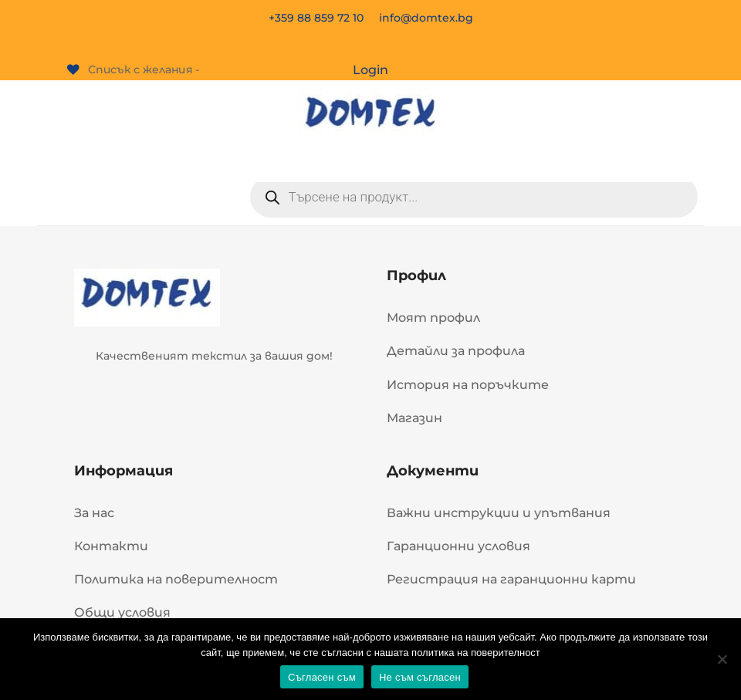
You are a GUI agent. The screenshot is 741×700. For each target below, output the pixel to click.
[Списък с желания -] (134, 70)
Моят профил (433, 318)
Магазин (414, 418)
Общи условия (122, 612)
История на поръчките (468, 385)
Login (370, 70)
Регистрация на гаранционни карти (511, 579)
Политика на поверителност (176, 579)
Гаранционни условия (458, 546)
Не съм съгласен (420, 677)
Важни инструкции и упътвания (499, 513)
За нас (94, 513)
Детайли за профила (456, 351)
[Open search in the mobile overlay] (474, 197)
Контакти (111, 546)
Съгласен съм (322, 677)
